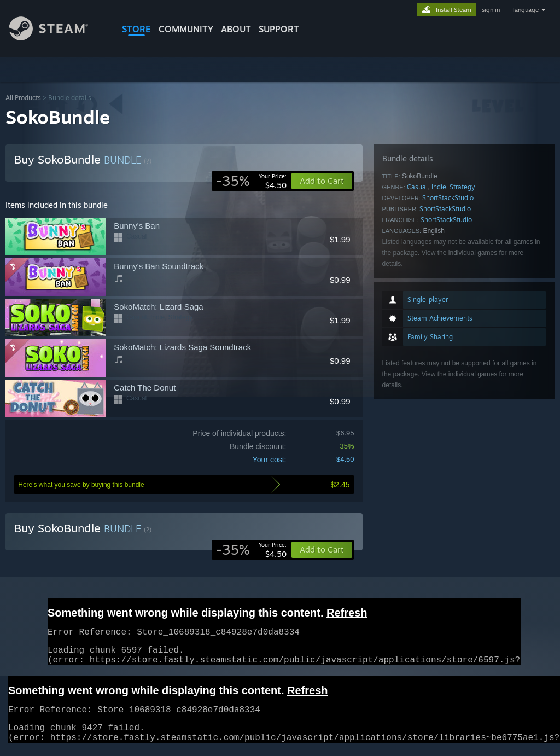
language (526, 10)
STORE (136, 29)
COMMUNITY (186, 29)
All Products (23, 98)
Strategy (462, 187)
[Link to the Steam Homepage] (57, 37)
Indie (439, 187)
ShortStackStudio (448, 198)
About (236, 29)
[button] (322, 550)
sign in (491, 10)
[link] (251, 181)
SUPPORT (279, 29)
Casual (417, 187)
